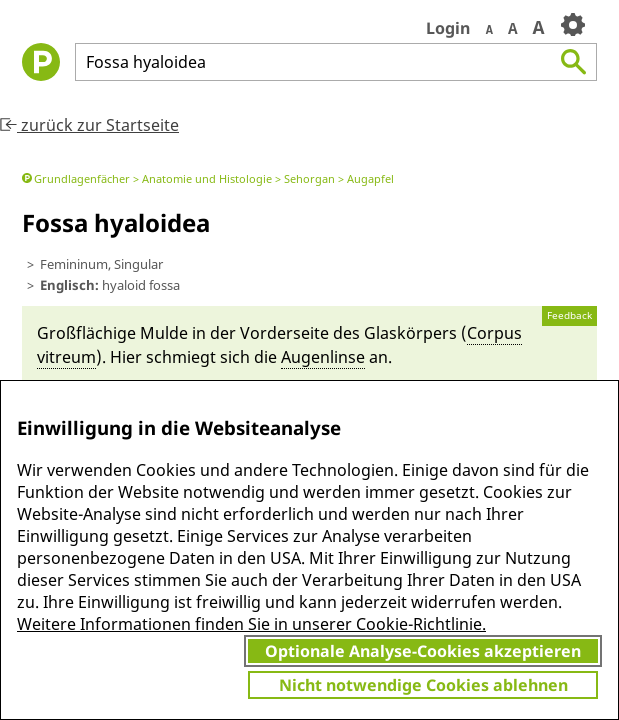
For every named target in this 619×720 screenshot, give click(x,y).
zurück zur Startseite (89, 125)
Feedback (569, 315)
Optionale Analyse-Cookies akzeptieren (423, 651)
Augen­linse (323, 357)
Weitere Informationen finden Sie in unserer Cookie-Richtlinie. (251, 624)
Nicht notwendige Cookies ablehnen (423, 685)
